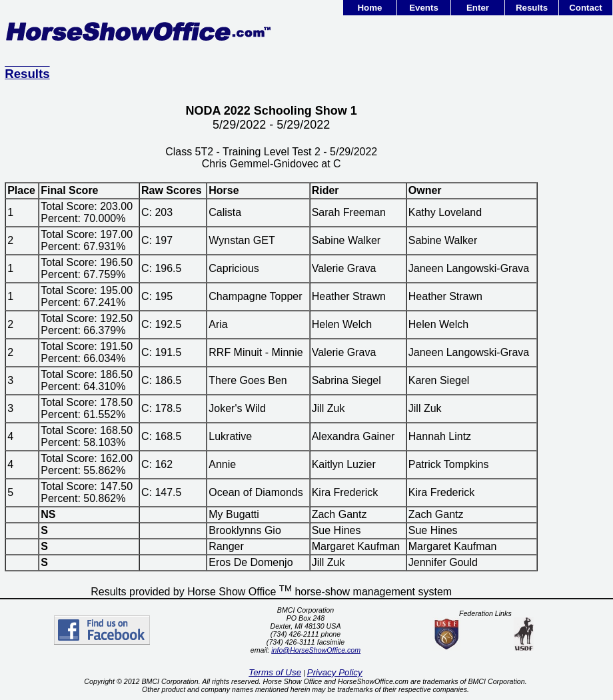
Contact (586, 8)
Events (424, 8)
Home (369, 8)
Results (532, 8)
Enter (478, 8)
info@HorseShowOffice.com (316, 650)
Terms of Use (275, 672)
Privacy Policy (335, 672)
